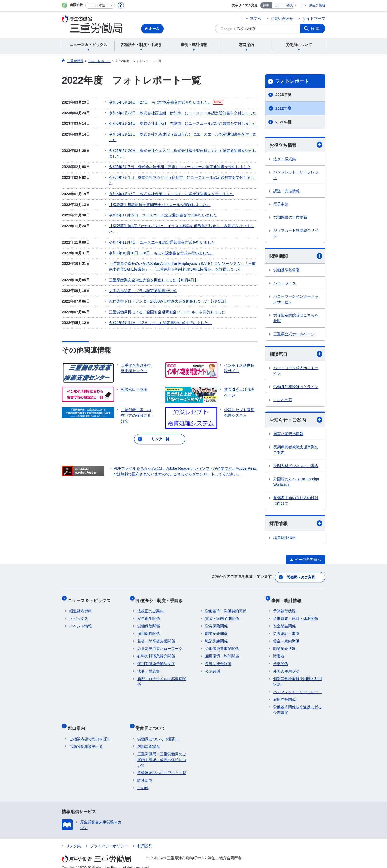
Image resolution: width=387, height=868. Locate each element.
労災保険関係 (216, 623)
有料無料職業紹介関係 (156, 653)
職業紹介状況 (284, 646)
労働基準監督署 (286, 271)
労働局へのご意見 (301, 578)
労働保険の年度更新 (290, 218)
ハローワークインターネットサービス (296, 300)
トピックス (79, 616)
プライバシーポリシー (109, 839)
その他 (143, 781)
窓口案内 (78, 723)
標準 (266, 5)
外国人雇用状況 (286, 668)
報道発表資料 (81, 608)
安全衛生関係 (149, 616)
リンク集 (73, 839)
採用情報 (296, 525)
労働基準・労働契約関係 (226, 608)
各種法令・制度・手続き (161, 599)
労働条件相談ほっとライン (296, 388)
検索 (316, 29)
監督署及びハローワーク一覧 (162, 766)
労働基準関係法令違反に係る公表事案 (298, 707)
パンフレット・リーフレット (296, 175)
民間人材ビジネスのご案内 (296, 467)
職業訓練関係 (216, 638)
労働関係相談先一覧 (86, 740)
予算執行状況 (284, 608)
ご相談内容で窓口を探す (90, 732)
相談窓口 (296, 355)
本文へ (256, 19)
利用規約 (145, 839)
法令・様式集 (285, 159)
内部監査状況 (149, 740)
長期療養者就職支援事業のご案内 (296, 451)
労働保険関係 (149, 623)
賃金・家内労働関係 (222, 616)
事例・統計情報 (288, 599)
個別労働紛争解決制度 (156, 661)
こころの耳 (283, 401)
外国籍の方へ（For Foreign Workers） (296, 483)
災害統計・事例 (286, 631)
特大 (290, 5)
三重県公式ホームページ (294, 335)
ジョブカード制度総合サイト (296, 234)
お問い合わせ (282, 19)
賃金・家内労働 (286, 638)
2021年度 (283, 122)
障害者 (279, 653)
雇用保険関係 (149, 631)
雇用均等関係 (284, 696)
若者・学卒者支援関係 (156, 638)
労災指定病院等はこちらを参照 (296, 319)
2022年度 (283, 108)
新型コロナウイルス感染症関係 (162, 679)
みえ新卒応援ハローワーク (160, 646)
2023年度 (283, 95)
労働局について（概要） (158, 732)
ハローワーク (285, 284)
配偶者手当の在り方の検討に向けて (296, 502)
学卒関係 (281, 661)
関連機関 (296, 256)
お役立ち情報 (296, 145)
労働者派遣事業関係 (222, 646)
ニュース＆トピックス (91, 599)
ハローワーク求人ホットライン (296, 372)
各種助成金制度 (218, 661)
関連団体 (145, 774)
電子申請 (281, 204)
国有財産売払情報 (288, 435)
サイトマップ (314, 19)
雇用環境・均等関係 (222, 653)
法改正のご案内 (150, 608)
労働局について (152, 723)
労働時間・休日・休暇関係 (296, 616)
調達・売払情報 (286, 191)
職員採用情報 (285, 539)
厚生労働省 (317, 5)
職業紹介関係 (216, 631)
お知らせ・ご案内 (296, 421)
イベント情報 (81, 623)
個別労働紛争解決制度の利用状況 (298, 679)
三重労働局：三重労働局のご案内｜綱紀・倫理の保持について (162, 753)
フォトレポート (292, 81)
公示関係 (213, 668)
